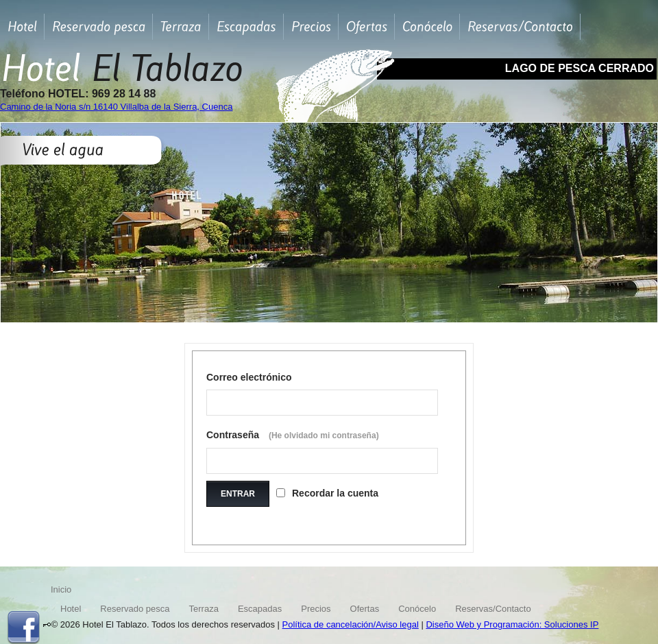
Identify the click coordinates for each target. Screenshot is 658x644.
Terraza (204, 609)
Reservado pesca (135, 609)
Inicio (61, 589)
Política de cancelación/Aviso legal (351, 624)
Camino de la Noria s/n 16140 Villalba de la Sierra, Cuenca (116, 107)
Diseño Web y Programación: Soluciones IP (512, 624)
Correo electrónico (249, 377)
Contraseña (293, 435)
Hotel (71, 609)
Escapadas (260, 609)
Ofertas (365, 609)
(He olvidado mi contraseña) (324, 436)
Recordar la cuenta (335, 493)
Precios (316, 609)
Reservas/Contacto (493, 609)
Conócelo (417, 609)
